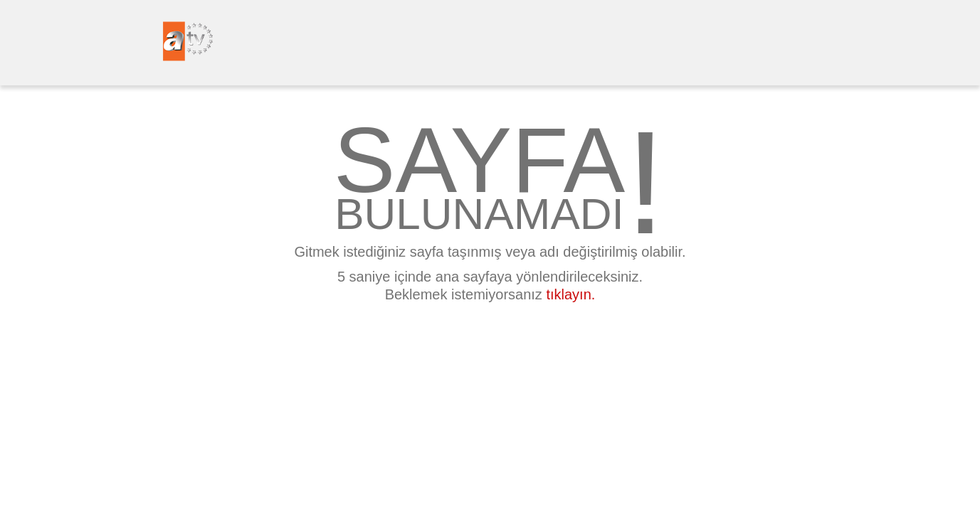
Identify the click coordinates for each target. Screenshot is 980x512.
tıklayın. (570, 294)
